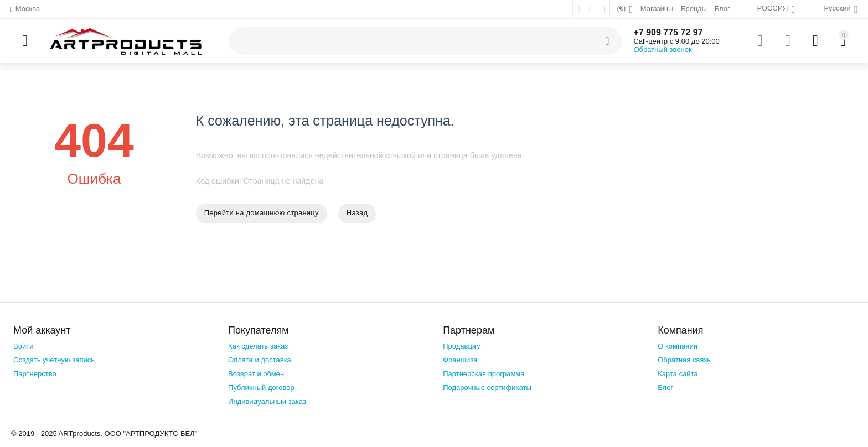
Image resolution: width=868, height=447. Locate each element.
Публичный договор (261, 388)
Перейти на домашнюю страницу (262, 213)
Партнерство (35, 374)
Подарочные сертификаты (487, 388)
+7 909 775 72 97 (668, 32)
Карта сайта (678, 374)
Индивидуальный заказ (267, 401)
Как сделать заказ (258, 346)
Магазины (657, 9)
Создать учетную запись (54, 360)
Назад (357, 213)
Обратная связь (684, 360)
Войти (23, 346)
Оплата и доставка (260, 360)
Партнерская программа (484, 374)
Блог (722, 9)
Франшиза (460, 360)
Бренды (694, 9)
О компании (678, 346)
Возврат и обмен (256, 374)
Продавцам (462, 346)
